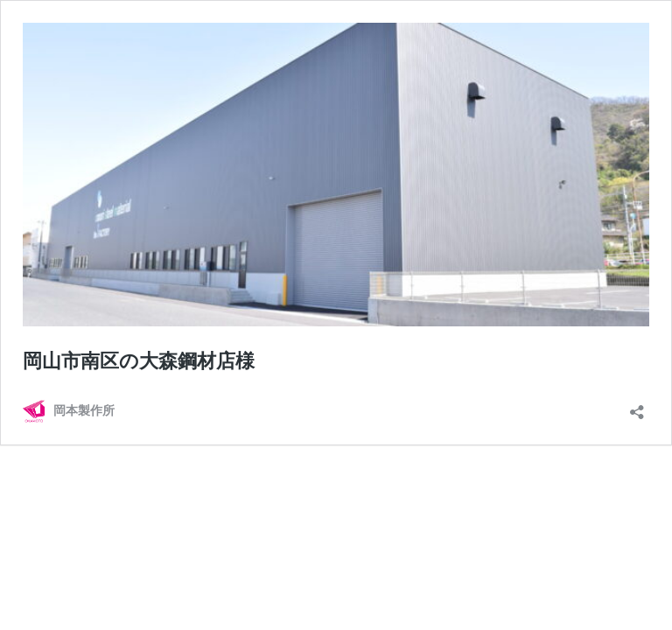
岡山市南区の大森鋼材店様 (139, 361)
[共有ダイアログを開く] (637, 406)
